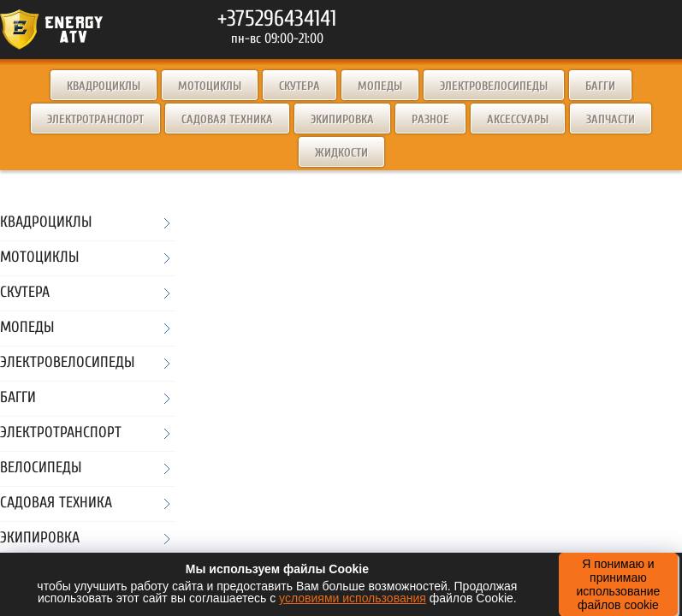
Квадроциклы (104, 86)
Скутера (299, 86)
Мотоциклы (210, 86)
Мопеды (380, 86)
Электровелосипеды (494, 86)
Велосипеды (41, 468)
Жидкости (341, 153)
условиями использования (353, 598)
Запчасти (611, 119)
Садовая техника (227, 119)
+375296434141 (277, 19)
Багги (600, 86)
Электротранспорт (95, 119)
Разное (430, 119)
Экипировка (342, 119)
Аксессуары (518, 119)
